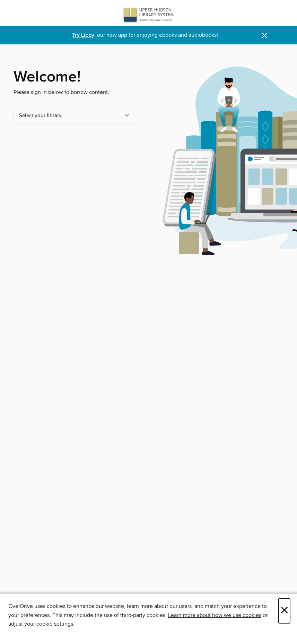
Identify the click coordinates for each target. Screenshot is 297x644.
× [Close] (284, 611)
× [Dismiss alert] (265, 36)
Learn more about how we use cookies (215, 615)
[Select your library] (74, 115)
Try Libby (83, 35)
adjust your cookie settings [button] (41, 624)
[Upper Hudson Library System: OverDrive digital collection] (148, 15)
